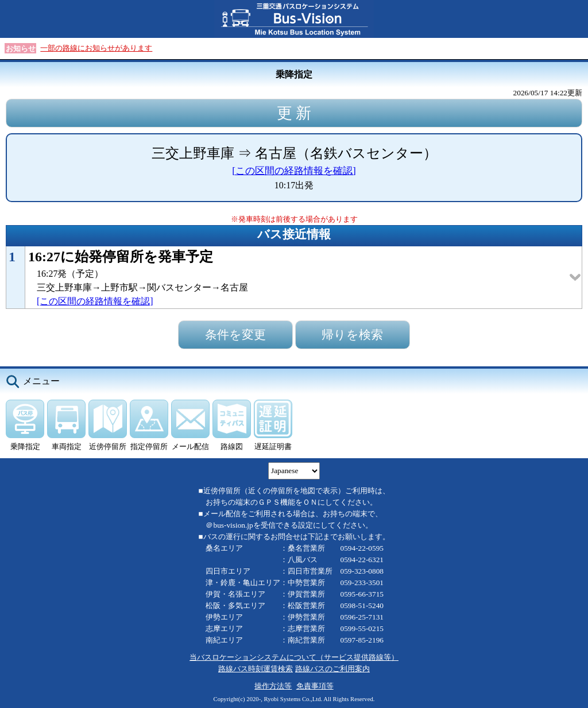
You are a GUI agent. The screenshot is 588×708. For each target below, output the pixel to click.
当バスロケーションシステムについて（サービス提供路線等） (294, 657)
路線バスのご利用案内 (332, 669)
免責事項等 (315, 686)
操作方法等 (273, 686)
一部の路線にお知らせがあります (96, 48)
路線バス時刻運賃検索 (256, 669)
